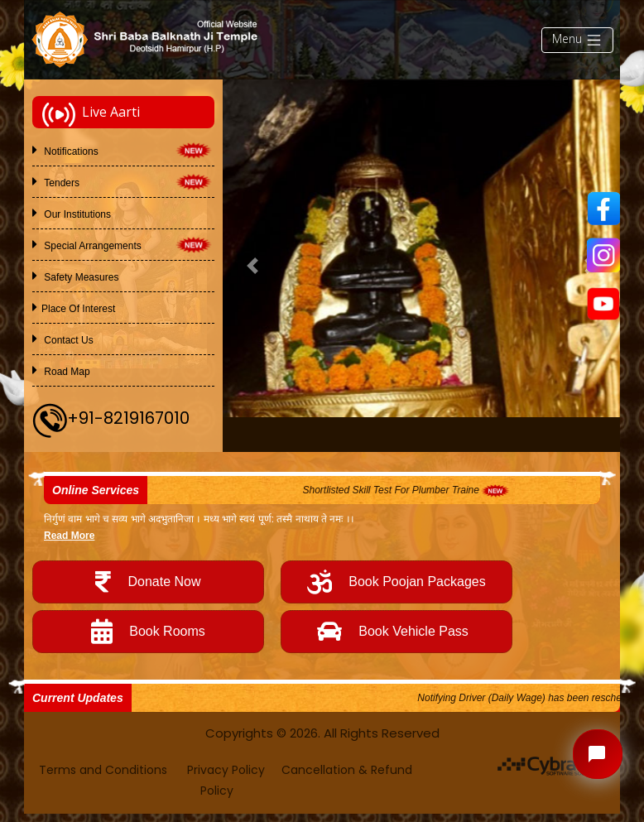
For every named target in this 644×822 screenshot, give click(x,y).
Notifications (70, 151)
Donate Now (148, 582)
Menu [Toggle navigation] (577, 40)
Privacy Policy (226, 770)
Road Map (66, 372)
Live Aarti (91, 115)
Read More (69, 536)
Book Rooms (148, 632)
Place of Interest (78, 309)
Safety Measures (80, 277)
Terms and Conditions (105, 770)
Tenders (60, 183)
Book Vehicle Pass (396, 632)
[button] (252, 266)
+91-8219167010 (128, 419)
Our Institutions (76, 214)
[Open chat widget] (598, 754)
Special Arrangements (91, 246)
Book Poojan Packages (396, 582)
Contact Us (67, 340)
